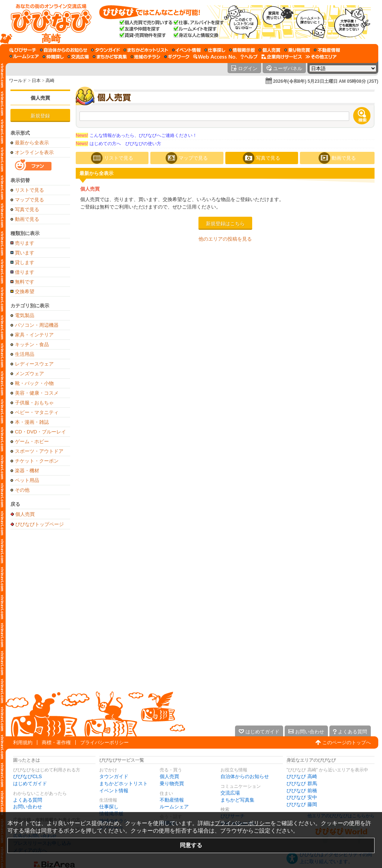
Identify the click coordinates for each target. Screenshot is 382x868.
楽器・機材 (27, 471)
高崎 (50, 81)
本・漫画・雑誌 (32, 422)
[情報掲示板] (242, 50)
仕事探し (109, 807)
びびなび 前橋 (302, 791)
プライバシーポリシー (104, 742)
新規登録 (40, 116)
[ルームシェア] (24, 57)
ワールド (18, 81)
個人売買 (40, 98)
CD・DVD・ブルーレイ (40, 432)
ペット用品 (27, 480)
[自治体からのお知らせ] (64, 50)
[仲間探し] (53, 57)
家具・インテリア (34, 335)
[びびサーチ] (23, 50)
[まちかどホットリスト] (146, 50)
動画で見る (27, 219)
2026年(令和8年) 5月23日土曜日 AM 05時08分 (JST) (326, 81)
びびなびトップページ (40, 524)
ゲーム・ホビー (32, 441)
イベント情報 (114, 791)
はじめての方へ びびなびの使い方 (118, 144)
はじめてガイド (30, 784)
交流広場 (230, 793)
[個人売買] (270, 50)
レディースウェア (34, 364)
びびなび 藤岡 (302, 804)
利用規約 (23, 742)
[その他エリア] (321, 57)
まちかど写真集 (237, 800)
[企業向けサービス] (282, 57)
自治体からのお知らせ (245, 776)
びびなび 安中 (302, 797)
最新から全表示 (32, 143)
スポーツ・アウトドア (39, 451)
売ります (25, 243)
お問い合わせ (28, 807)
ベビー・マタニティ (37, 412)
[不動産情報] (327, 50)
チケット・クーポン (37, 461)
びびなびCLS (27, 776)
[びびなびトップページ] (48, 22)
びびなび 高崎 (302, 776)
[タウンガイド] (105, 50)
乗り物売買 (172, 784)
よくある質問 (28, 800)
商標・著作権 (56, 742)
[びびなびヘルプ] (249, 57)
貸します (25, 262)
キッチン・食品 (32, 344)
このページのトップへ (347, 742)
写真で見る (27, 209)
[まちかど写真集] (110, 57)
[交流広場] (78, 57)
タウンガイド (114, 776)
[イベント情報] (186, 50)
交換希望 (25, 292)
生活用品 (25, 354)
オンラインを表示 (34, 152)
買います (25, 253)
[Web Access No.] (215, 57)
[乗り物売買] (297, 50)
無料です (25, 282)
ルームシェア (174, 807)
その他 (22, 490)
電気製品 (25, 315)
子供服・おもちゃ (34, 403)
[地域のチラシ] (145, 57)
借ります (25, 272)
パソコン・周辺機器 (37, 325)
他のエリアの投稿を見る (225, 239)
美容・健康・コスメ (37, 393)
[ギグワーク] (177, 57)
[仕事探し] (215, 50)
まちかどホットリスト (123, 784)
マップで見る (29, 200)
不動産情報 (172, 800)
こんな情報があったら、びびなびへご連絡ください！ (136, 135)
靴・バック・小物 (34, 383)
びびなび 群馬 (302, 784)
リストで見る (29, 190)
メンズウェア (29, 374)
